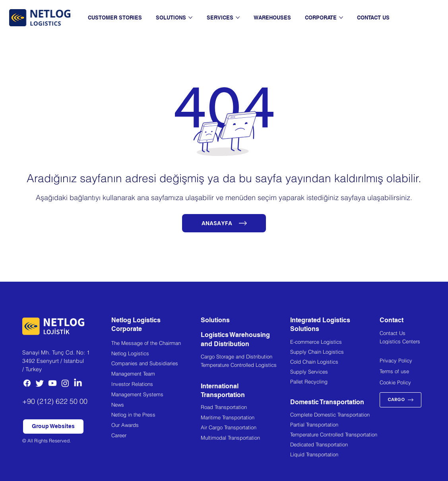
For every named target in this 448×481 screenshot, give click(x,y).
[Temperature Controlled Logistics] (245, 366)
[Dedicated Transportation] (335, 446)
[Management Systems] (156, 395)
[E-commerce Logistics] (335, 343)
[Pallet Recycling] (335, 383)
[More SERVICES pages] (238, 18)
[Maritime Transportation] (245, 418)
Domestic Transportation (327, 402)
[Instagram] (65, 383)
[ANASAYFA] (224, 223)
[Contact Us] (403, 334)
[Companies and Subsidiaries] (156, 364)
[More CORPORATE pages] (341, 18)
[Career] (156, 436)
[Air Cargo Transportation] (245, 428)
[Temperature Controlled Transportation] (335, 436)
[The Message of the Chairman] (156, 344)
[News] (156, 406)
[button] (53, 426)
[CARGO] (400, 400)
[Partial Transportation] (335, 426)
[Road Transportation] (245, 408)
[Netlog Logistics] (156, 354)
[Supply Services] (335, 373)
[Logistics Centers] (403, 342)
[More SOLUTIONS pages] (190, 18)
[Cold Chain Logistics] (335, 363)
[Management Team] (156, 375)
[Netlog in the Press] (156, 416)
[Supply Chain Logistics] (335, 353)
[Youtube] (52, 383)
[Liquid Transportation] (335, 456)
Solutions (215, 320)
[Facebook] (27, 383)
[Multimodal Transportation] (245, 439)
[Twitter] (40, 383)
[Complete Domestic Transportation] (335, 416)
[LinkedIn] (78, 383)
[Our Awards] (156, 426)
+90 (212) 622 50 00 (55, 401)
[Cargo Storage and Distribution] (245, 358)
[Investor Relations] (156, 385)
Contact (392, 320)
